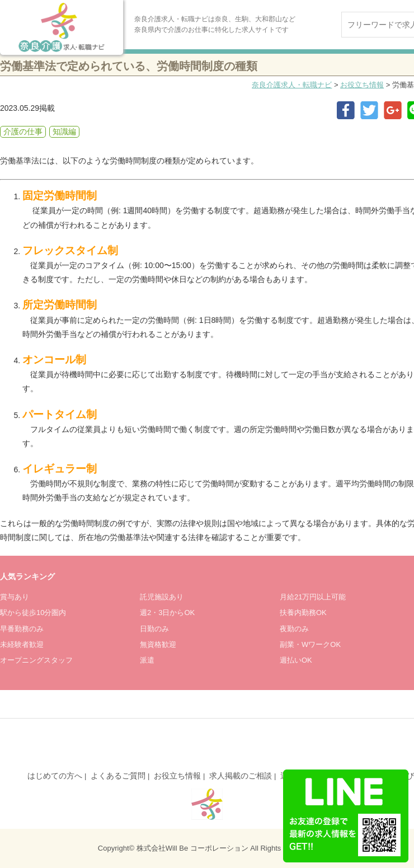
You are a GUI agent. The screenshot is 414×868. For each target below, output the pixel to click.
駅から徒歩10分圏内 (33, 613)
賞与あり (15, 597)
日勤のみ (154, 629)
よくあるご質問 (118, 776)
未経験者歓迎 (22, 644)
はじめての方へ (55, 776)
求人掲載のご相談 (241, 776)
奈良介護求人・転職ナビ (292, 85)
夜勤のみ (294, 629)
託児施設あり (162, 597)
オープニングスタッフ (36, 660)
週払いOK (296, 660)
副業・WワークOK (310, 644)
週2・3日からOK (167, 613)
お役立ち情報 (362, 85)
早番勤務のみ (22, 629)
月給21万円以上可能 (313, 597)
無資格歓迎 (158, 644)
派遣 (147, 660)
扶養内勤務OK (303, 613)
